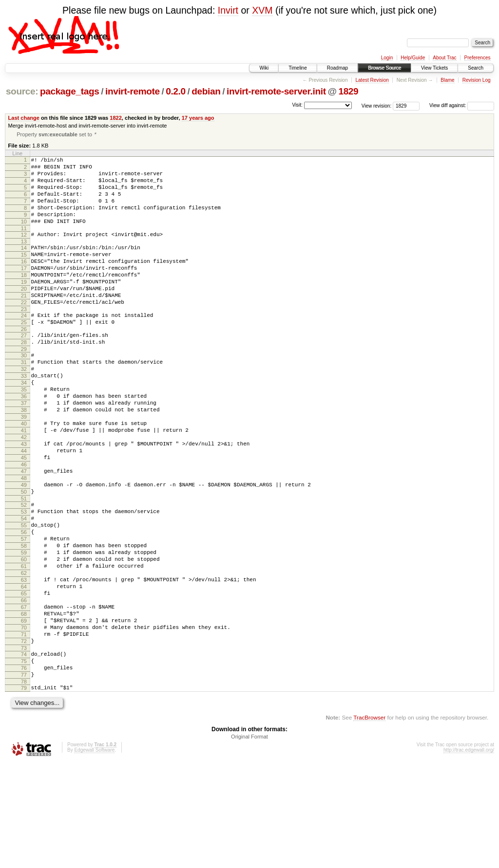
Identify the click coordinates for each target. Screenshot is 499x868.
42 (24, 491)
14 (24, 265)
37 (24, 449)
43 (24, 499)
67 (24, 696)
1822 (116, 118)
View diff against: (462, 105)
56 (24, 605)
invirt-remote (133, 91)
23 (24, 339)
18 (24, 298)
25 (24, 354)
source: (22, 91)
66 (24, 687)
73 (24, 745)
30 (24, 391)
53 (24, 580)
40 (24, 474)
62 (24, 654)
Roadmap (337, 68)
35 (24, 433)
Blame (447, 80)
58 (24, 621)
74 (24, 752)
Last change (24, 118)
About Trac (444, 58)
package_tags (70, 91)
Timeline (297, 68)
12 (24, 250)
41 (24, 482)
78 (24, 785)
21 (24, 323)
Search (476, 68)
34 (24, 425)
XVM (262, 10)
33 (24, 416)
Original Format (249, 841)
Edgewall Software (94, 855)
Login (387, 58)
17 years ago (198, 118)
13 (24, 259)
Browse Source (384, 68)
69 (24, 712)
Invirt (228, 10)
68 (24, 704)
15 (24, 273)
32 (24, 408)
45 (24, 516)
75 (24, 760)
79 (24, 791)
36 (24, 441)
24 (24, 346)
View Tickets (434, 68)
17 (24, 290)
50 (24, 557)
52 (24, 572)
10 (24, 236)
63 (24, 663)
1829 (348, 91)
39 (24, 466)
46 (24, 524)
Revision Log (477, 80)
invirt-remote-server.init (276, 91)
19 (24, 306)
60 (24, 638)
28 (24, 377)
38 (24, 458)
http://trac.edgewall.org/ (469, 855)
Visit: (297, 105)
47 (24, 532)
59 (24, 629)
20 (24, 314)
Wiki (264, 68)
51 (24, 565)
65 (24, 679)
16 (24, 281)
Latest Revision (372, 80)
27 (24, 369)
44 (24, 507)
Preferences (478, 58)
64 (24, 671)
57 (24, 613)
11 (24, 244)
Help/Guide (413, 58)
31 (24, 400)
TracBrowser (369, 822)
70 (24, 720)
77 (24, 776)
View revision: (377, 105)
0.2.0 (176, 91)
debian (206, 91)
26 (24, 362)
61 (24, 646)
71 (24, 729)
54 (24, 588)
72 (24, 737)
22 (24, 331)
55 (24, 596)
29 (24, 385)
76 (24, 768)
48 (24, 540)
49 (24, 549)
